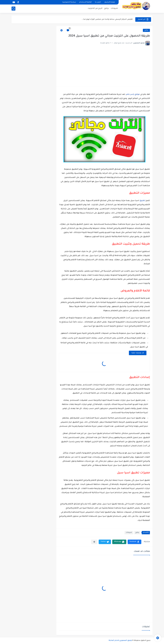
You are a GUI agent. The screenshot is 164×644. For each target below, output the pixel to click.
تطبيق (142, 201)
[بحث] (13, 9)
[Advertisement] (104, 65)
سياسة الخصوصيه (69, 2)
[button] (134, 542)
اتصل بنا (98, 2)
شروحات (114, 8)
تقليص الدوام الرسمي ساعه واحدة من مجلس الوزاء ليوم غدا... (107, 19)
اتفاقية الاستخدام (85, 2)
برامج (107, 8)
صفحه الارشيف (110, 2)
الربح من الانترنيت (95, 8)
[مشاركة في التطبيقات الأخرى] (94, 542)
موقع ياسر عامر (133, 95)
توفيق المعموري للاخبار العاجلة (120, 641)
